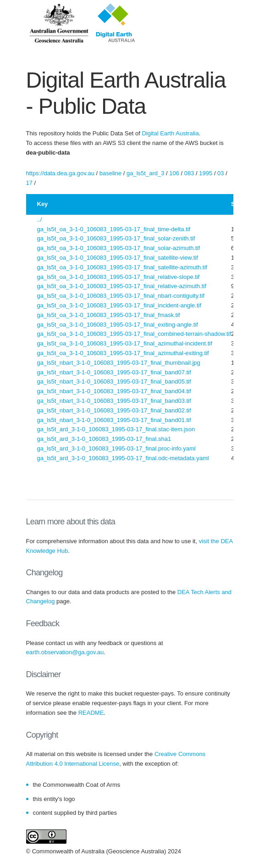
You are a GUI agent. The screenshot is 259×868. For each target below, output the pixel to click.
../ (40, 220)
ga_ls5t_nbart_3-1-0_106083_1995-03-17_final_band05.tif (114, 381)
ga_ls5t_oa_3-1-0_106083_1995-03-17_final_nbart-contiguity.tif (121, 296)
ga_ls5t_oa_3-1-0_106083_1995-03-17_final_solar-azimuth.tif (119, 248)
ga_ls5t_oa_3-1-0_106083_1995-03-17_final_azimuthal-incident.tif (125, 343)
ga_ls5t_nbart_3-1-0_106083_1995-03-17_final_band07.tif (114, 372)
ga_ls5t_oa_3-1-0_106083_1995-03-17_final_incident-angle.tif (119, 305)
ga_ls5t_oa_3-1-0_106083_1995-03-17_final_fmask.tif (109, 315)
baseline (110, 173)
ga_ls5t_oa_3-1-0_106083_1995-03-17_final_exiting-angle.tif (118, 325)
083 (189, 173)
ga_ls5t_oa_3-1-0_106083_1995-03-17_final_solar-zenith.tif (116, 238)
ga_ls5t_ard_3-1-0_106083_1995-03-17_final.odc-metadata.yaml (123, 458)
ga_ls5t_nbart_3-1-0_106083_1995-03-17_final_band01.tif (114, 420)
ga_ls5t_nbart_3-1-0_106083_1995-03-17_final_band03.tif (114, 401)
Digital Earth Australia (170, 133)
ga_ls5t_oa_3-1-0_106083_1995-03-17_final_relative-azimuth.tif (122, 286)
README (91, 713)
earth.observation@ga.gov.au (65, 652)
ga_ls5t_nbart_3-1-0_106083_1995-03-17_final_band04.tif (114, 391)
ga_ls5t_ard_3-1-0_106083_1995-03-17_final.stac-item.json (116, 429)
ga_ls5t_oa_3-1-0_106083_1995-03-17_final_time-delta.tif (114, 229)
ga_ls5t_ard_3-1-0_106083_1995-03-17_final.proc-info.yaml (116, 448)
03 (220, 173)
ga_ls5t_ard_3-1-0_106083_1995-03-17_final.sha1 (104, 439)
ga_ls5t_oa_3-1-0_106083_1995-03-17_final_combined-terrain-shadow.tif (134, 334)
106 (174, 173)
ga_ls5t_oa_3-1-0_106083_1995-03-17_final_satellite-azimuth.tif (122, 267)
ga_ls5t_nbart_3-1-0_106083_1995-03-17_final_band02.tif (114, 410)
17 (29, 183)
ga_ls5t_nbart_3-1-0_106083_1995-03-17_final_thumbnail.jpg (119, 363)
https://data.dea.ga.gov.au (60, 173)
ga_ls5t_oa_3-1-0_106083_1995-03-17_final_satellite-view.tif (118, 258)
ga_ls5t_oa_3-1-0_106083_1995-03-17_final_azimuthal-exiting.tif (123, 353)
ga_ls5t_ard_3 (145, 173)
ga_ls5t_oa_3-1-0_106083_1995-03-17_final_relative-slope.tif (118, 277)
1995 (206, 173)
